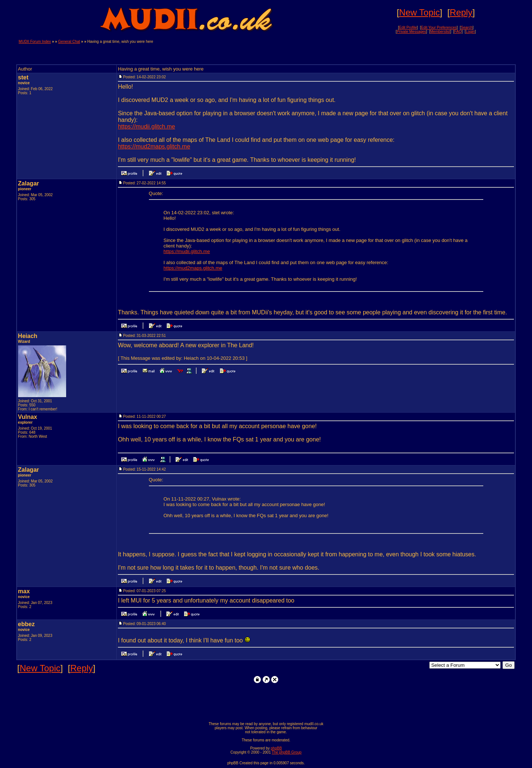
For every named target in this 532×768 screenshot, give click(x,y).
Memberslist (440, 32)
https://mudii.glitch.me (146, 127)
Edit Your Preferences (439, 28)
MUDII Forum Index (35, 42)
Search (467, 28)
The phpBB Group (287, 752)
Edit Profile (408, 28)
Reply (461, 12)
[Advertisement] (427, 51)
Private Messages (411, 32)
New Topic (419, 12)
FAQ (458, 32)
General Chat (69, 42)
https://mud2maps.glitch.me (154, 146)
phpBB (276, 748)
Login (470, 32)
